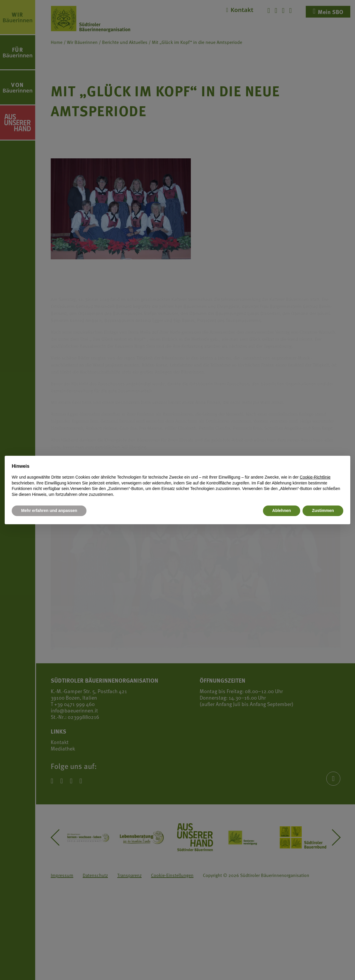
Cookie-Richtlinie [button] (315, 477)
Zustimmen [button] (323, 510)
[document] (177, 480)
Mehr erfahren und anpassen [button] (49, 510)
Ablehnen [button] (282, 510)
